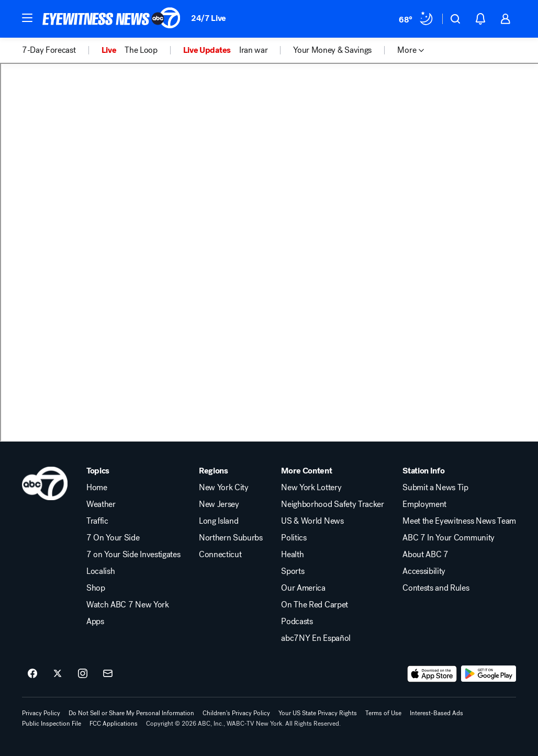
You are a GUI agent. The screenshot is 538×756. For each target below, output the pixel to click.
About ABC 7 (425, 555)
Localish (100, 571)
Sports (293, 571)
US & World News (312, 521)
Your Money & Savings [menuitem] (332, 50)
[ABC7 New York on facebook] (32, 674)
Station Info (423, 471)
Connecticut (220, 555)
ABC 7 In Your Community (449, 538)
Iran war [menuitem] (253, 50)
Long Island (218, 521)
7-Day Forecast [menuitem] (49, 50)
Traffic (97, 521)
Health (292, 555)
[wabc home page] (45, 483)
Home (97, 488)
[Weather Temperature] (416, 19)
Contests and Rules (436, 588)
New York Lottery (311, 488)
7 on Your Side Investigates (133, 555)
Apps (95, 622)
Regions (214, 471)
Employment (424, 504)
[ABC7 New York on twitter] (58, 674)
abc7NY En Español (316, 638)
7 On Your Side (113, 538)
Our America (303, 588)
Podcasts (297, 622)
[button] (27, 18)
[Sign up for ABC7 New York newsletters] (108, 674)
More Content (306, 471)
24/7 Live (209, 18)
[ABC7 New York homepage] (111, 19)
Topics (98, 471)
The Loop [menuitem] (141, 50)
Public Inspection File (52, 724)
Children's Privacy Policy (236, 713)
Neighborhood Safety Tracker (332, 504)
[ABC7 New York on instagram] (83, 674)
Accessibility (424, 571)
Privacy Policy (41, 713)
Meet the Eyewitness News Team (459, 521)
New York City (224, 488)
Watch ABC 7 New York (128, 605)
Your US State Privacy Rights (318, 713)
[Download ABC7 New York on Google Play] (489, 674)
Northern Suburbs (231, 538)
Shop (96, 588)
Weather (101, 504)
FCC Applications (114, 724)
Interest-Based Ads (436, 713)
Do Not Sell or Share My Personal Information (131, 713)
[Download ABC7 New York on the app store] (432, 674)
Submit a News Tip (435, 488)
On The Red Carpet (315, 605)
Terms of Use (383, 713)
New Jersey (219, 504)
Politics (294, 538)
